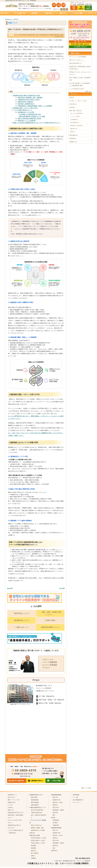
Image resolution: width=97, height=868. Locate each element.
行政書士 (72, 142)
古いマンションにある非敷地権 (78, 57)
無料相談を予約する (37, 781)
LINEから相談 (56, 781)
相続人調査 (34, 797)
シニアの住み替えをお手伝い (77, 89)
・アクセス (45, 668)
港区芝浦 (55, 813)
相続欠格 (33, 851)
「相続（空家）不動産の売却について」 (51, 613)
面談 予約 (74, 8)
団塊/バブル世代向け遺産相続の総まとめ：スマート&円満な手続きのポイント (37, 123)
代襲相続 (33, 858)
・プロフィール (47, 659)
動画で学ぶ (63, 13)
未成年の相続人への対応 (38, 843)
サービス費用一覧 (19, 13)
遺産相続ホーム (12, 795)
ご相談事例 (34, 13)
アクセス (10, 805)
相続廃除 (33, 848)
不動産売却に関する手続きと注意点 (29, 100)
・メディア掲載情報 (49, 662)
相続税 (62, 35)
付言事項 (55, 823)
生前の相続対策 (74, 122)
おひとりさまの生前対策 (20, 35)
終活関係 (72, 139)
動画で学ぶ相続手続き (18, 781)
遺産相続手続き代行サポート (16, 813)
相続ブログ (11, 810)
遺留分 (33, 856)
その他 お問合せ (88, 8)
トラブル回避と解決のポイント (23, 110)
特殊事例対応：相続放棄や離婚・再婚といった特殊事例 (35, 106)
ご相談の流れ (48, 13)
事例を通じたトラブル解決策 (27, 121)
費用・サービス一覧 (14, 800)
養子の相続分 (35, 853)
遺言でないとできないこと (76, 60)
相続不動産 (72, 135)
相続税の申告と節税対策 (25, 102)
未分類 (71, 107)
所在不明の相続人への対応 (39, 838)
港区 (54, 815)
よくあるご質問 (78, 13)
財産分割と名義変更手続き (26, 104)
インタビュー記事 (74, 116)
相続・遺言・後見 (37, 35)
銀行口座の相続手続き (37, 810)
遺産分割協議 (35, 802)
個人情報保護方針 (78, 800)
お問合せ (10, 807)
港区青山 (55, 805)
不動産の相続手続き (37, 813)
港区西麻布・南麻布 (58, 810)
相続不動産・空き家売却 (48, 35)
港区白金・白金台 (58, 802)
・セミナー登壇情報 (49, 665)
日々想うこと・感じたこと (76, 101)
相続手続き (57, 35)
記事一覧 (88, 91)
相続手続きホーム (9, 19)
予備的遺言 (56, 825)
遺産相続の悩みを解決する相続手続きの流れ (27, 95)
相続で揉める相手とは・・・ (77, 63)
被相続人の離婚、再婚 (37, 828)
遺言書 (53, 818)
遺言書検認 (56, 820)
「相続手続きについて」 (22, 613)
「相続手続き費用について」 (50, 627)
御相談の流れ (12, 802)
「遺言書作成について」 (22, 620)
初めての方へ (12, 797)
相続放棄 (33, 846)
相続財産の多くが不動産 (38, 830)
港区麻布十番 (56, 800)
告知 (71, 98)
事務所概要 (76, 795)
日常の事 (72, 104)
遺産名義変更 (35, 805)
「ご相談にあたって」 (22, 627)
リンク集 (75, 797)
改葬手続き (54, 851)
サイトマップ (77, 802)
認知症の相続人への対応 (38, 840)
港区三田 (55, 797)
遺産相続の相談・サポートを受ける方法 (25, 108)
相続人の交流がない (37, 825)
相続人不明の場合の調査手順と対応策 (29, 118)
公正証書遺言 (29, 35)
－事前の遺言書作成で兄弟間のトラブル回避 (31, 116)
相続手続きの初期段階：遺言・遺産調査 (30, 97)
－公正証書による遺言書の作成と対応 (29, 114)
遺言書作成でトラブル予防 (26, 112)
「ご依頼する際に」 (50, 620)
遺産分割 (32, 833)
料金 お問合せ (81, 8)
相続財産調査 (35, 800)
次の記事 (62, 588)
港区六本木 (56, 807)
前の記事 (10, 588)
